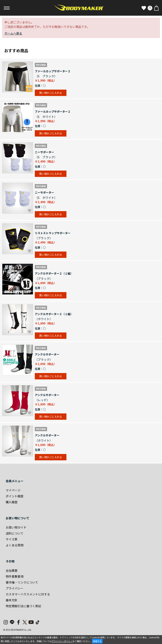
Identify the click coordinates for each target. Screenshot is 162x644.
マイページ (13, 490)
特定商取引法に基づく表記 (23, 606)
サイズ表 (12, 539)
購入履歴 (12, 502)
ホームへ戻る (13, 33)
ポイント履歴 (15, 496)
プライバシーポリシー (62, 641)
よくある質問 (15, 545)
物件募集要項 (15, 576)
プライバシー (15, 588)
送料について (15, 533)
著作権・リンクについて (22, 582)
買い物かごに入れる (51, 93)
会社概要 (12, 570)
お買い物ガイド (16, 527)
